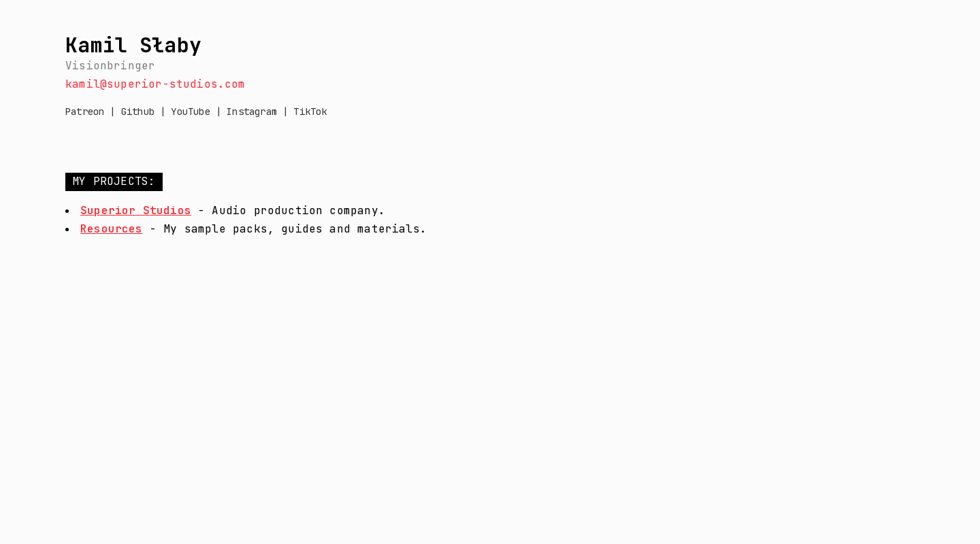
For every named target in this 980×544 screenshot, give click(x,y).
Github (141, 112)
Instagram (252, 112)
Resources (112, 229)
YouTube (190, 112)
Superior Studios (136, 210)
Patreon (85, 112)
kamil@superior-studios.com (156, 84)
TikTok (310, 112)
